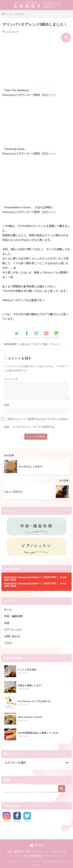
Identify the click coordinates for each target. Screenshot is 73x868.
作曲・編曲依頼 (13, 616)
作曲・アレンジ (51, 344)
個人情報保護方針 (33, 856)
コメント (11, 379)
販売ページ (49, 95)
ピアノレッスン (13, 630)
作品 (7, 623)
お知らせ (24, 344)
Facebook (17, 821)
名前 (7, 405)
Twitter (27, 821)
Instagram (7, 821)
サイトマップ (52, 856)
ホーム (8, 610)
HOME (37, 845)
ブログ (36, 344)
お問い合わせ (12, 636)
